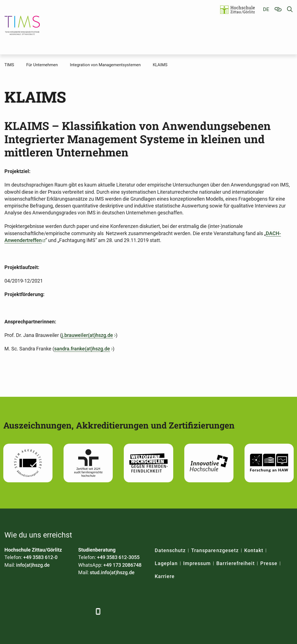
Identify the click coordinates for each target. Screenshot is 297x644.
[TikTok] (85, 611)
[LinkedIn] (24, 611)
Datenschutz (170, 550)
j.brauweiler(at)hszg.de (87, 335)
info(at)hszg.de (33, 565)
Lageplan (166, 563)
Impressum (197, 563)
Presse (269, 563)
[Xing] (40, 611)
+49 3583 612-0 (40, 557)
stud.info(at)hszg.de (112, 572)
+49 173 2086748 (122, 565)
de (266, 9)
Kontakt (254, 550)
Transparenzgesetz (215, 550)
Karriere (165, 576)
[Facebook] (9, 611)
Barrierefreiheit (236, 563)
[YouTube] (55, 611)
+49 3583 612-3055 (118, 557)
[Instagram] (70, 611)
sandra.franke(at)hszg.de (82, 349)
